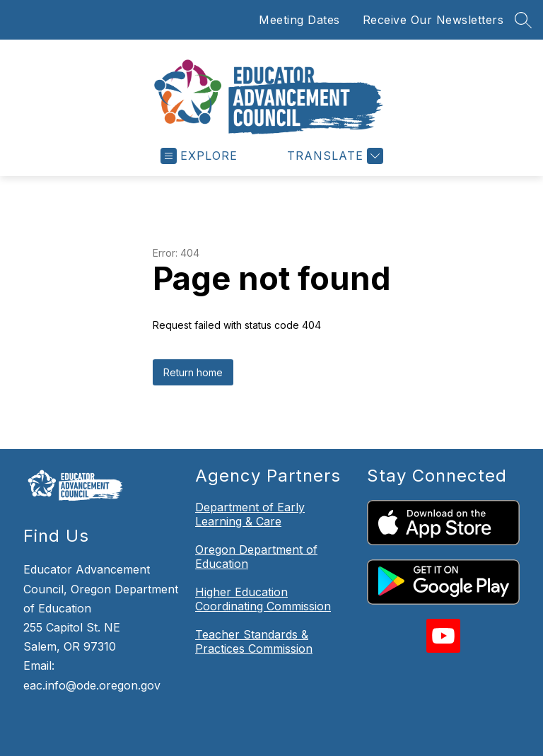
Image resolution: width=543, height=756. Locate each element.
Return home (193, 328)
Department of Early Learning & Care (250, 470)
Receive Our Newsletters (433, 20)
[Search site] (523, 20)
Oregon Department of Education (256, 513)
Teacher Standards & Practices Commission (254, 598)
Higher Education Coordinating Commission (263, 555)
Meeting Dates (299, 20)
